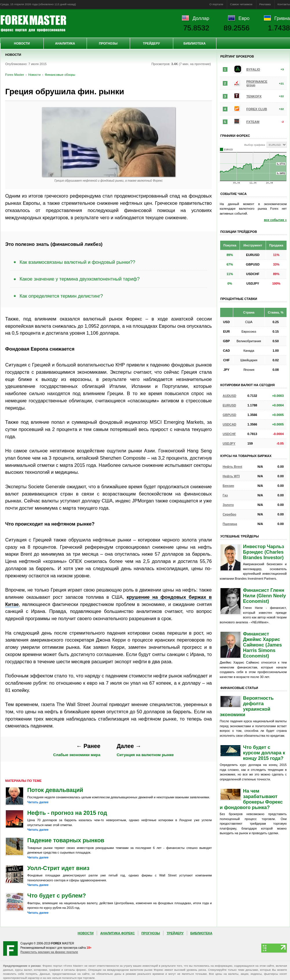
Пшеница (230, 524)
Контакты (284, 4)
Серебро (230, 514)
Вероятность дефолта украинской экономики (247, 706)
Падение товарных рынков (66, 840)
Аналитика (65, 43)
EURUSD (229, 405)
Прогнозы (108, 43)
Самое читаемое (241, 4)
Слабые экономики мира (77, 750)
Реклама (265, 4)
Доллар (201, 18)
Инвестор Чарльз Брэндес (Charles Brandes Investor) (264, 552)
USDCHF (229, 434)
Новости (22, 43)
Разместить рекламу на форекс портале (49, 952)
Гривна (282, 18)
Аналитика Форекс (117, 933)
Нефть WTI (231, 476)
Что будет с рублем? (57, 896)
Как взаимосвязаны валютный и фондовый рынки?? (77, 262)
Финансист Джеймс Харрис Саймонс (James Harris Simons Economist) (262, 645)
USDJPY (229, 443)
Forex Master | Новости (33, 23)
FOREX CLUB (257, 109)
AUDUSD (230, 396)
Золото (228, 505)
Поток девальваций (55, 790)
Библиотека (194, 43)
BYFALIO (253, 69)
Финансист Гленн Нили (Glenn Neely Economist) (265, 596)
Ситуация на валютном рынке (145, 750)
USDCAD (230, 424)
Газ (225, 495)
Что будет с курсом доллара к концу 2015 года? (264, 753)
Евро (244, 18)
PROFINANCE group (257, 83)
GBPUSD (230, 415)
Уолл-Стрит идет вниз (58, 868)
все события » (275, 220)
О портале (216, 4)
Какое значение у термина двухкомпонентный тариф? (80, 279)
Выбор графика (255, 145)
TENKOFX (254, 96)
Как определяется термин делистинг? (61, 296)
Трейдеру (151, 43)
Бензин (229, 486)
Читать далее (38, 802)
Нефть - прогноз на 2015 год (67, 813)
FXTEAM (253, 122)
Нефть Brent (232, 467)
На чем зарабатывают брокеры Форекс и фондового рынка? (251, 799)
